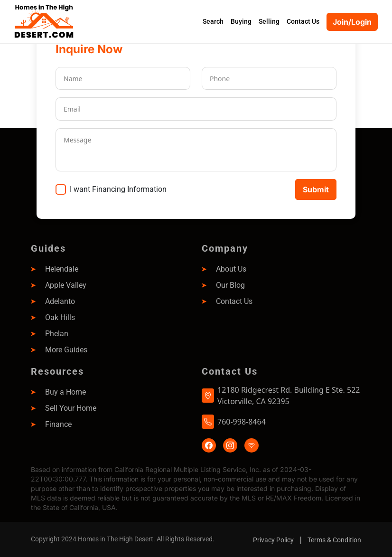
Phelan (57, 334)
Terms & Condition (334, 540)
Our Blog (230, 285)
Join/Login (352, 22)
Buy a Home (65, 392)
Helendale (62, 269)
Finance (58, 424)
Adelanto (60, 301)
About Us (231, 269)
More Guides (66, 350)
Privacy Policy (273, 540)
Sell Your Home (71, 408)
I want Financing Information (118, 189)
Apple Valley (66, 285)
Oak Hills (60, 317)
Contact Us (234, 301)
